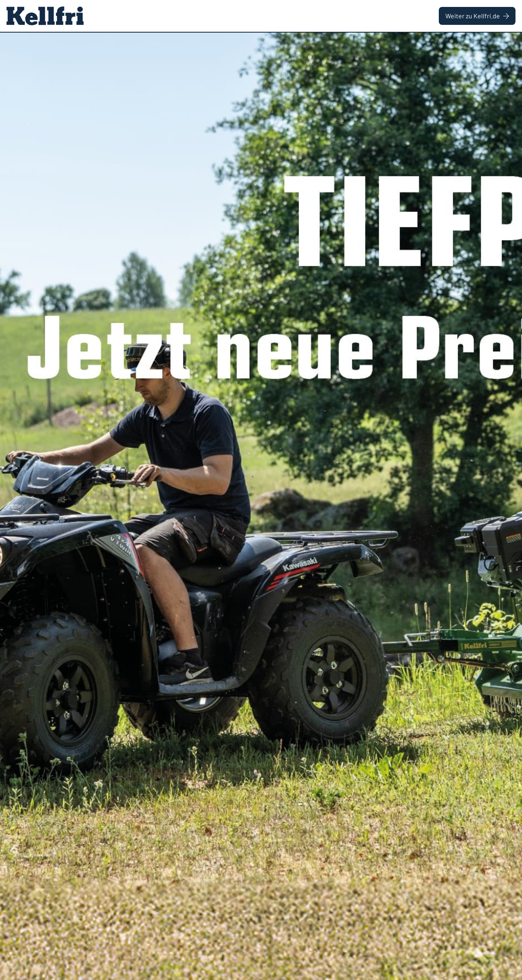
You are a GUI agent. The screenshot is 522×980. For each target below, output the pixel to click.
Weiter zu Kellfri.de (477, 16)
